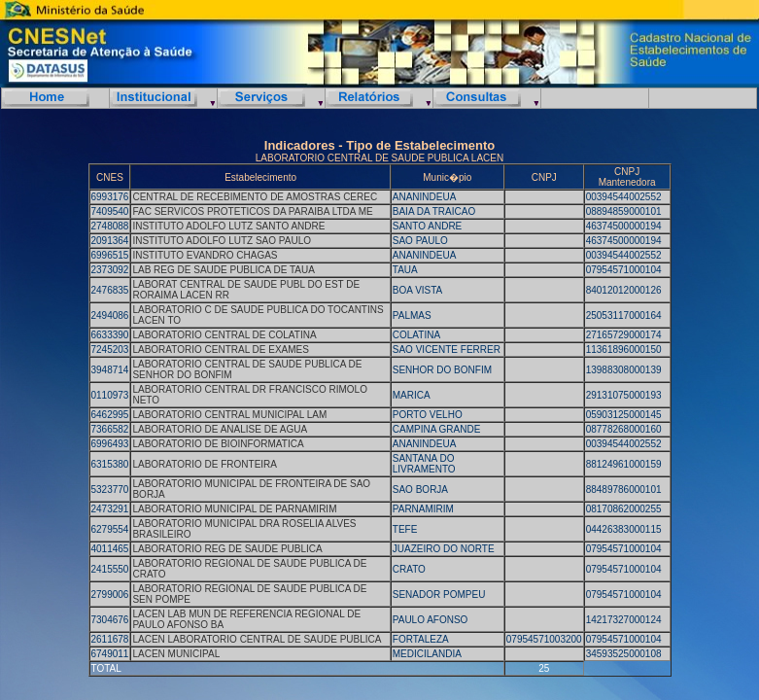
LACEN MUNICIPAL (176, 654)
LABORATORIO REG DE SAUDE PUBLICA (227, 549)
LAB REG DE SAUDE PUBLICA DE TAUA (223, 270)
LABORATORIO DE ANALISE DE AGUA (220, 429)
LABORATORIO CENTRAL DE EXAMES (221, 350)
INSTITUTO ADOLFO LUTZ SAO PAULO (222, 241)
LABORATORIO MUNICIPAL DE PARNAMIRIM (234, 509)
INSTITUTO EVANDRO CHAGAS (205, 255)
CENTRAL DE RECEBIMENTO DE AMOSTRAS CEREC (255, 197)
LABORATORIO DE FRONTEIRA (205, 464)
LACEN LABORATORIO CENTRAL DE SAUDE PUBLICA (257, 639)
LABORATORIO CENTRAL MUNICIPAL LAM (229, 415)
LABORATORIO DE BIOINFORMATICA (218, 444)
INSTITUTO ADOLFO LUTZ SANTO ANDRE (228, 226)
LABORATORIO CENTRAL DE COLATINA (224, 335)
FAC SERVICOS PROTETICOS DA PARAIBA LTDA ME (252, 211)
